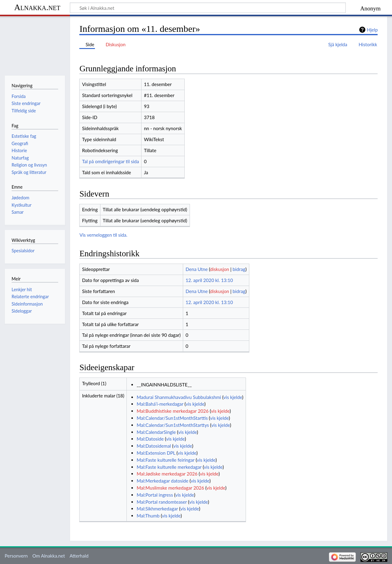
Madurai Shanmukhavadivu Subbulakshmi (179, 397)
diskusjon (220, 269)
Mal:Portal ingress (155, 495)
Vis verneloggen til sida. (103, 235)
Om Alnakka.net (49, 556)
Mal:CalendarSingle (156, 432)
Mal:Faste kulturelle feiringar (166, 460)
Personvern (16, 556)
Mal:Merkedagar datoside (162, 481)
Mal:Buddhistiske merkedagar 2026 (173, 411)
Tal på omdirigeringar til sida (111, 161)
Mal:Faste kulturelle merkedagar (169, 467)
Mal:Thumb (148, 516)
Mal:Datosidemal (154, 446)
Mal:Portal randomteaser (162, 502)
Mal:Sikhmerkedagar (157, 509)
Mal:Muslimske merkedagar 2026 (170, 488)
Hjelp (372, 30)
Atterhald (79, 556)
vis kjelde (233, 397)
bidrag (239, 269)
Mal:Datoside (150, 439)
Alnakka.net (37, 7)
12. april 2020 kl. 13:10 (209, 280)
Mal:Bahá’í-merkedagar (160, 404)
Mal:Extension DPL (156, 453)
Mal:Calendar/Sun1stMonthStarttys (173, 425)
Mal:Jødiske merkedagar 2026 (167, 474)
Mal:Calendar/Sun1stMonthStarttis (172, 418)
